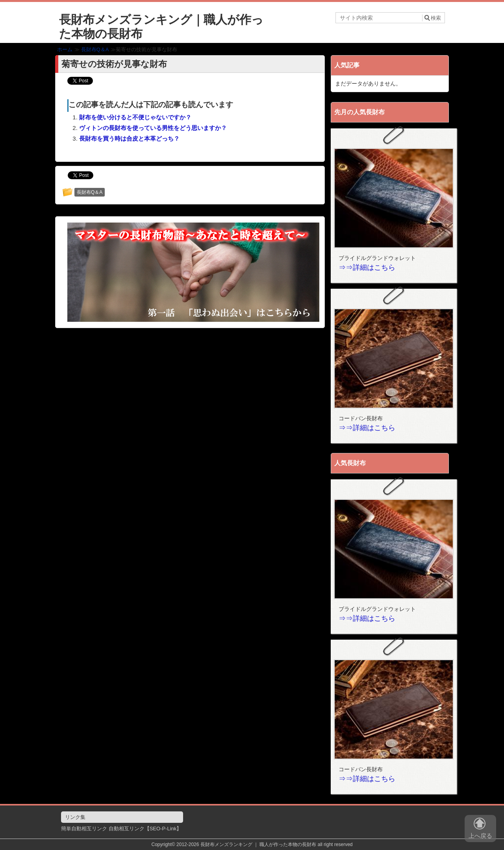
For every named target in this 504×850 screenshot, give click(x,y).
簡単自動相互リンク (84, 829)
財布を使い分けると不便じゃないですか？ (135, 117)
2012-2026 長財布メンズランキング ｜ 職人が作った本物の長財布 (246, 844)
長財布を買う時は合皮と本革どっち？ (129, 138)
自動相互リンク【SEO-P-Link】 (145, 829)
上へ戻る (480, 830)
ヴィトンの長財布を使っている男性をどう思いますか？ (153, 128)
